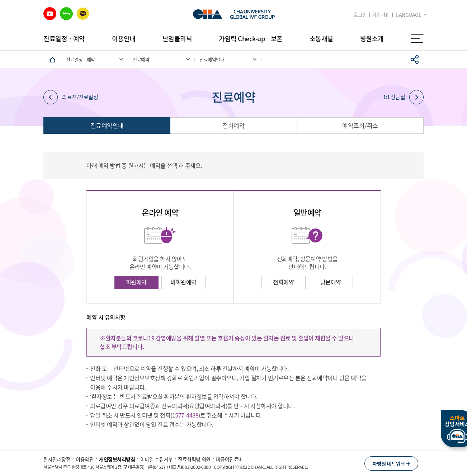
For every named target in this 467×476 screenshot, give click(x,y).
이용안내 (124, 39)
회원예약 (136, 282)
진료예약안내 (107, 125)
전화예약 (233, 125)
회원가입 (381, 15)
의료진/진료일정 (71, 97)
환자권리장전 (57, 459)
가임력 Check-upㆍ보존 (251, 39)
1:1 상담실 (404, 97)
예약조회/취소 (360, 125)
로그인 (360, 15)
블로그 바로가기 (66, 14)
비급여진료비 (229, 459)
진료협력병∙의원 (194, 459)
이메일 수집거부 (156, 459)
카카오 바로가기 (83, 14)
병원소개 (372, 39)
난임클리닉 (177, 39)
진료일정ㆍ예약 (64, 39)
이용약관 (85, 459)
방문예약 (331, 282)
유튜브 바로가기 (50, 14)
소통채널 (321, 39)
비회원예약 (183, 282)
